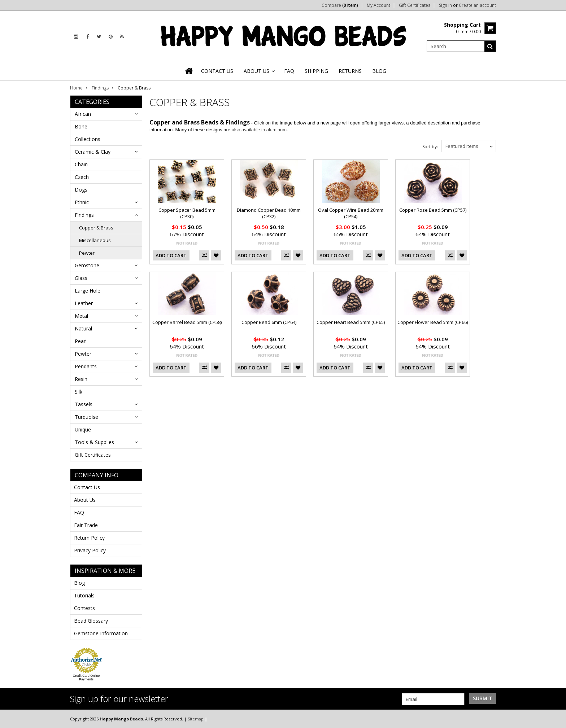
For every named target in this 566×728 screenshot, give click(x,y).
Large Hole (88, 291)
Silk (79, 392)
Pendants (86, 366)
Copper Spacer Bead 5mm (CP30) (187, 213)
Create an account (477, 5)
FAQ (79, 512)
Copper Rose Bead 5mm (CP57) (433, 210)
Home (76, 88)
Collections (88, 139)
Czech (82, 177)
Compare (340, 5)
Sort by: (430, 147)
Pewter (87, 253)
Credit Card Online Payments (86, 677)
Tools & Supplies (94, 442)
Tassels (84, 404)
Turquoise (86, 417)
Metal (81, 316)
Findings (100, 88)
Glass (81, 278)
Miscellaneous (95, 240)
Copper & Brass (96, 228)
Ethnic (82, 202)
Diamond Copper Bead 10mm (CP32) (269, 213)
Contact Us (87, 487)
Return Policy (89, 538)
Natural (83, 328)
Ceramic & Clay (93, 152)
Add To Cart (171, 255)
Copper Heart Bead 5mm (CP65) (351, 322)
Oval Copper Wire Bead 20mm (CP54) (351, 213)
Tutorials (84, 595)
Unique (83, 429)
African (83, 114)
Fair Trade (86, 525)
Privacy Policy (90, 550)
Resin (81, 379)
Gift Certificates (415, 5)
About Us (85, 500)
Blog (79, 583)
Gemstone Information (101, 633)
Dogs (81, 190)
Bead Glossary (91, 621)
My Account (378, 5)
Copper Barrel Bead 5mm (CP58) (187, 322)
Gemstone (87, 265)
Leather (84, 303)
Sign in (445, 5)
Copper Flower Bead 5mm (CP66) (433, 322)
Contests (84, 608)
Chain (81, 164)
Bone (81, 126)
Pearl (81, 341)
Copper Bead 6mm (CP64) (269, 322)
